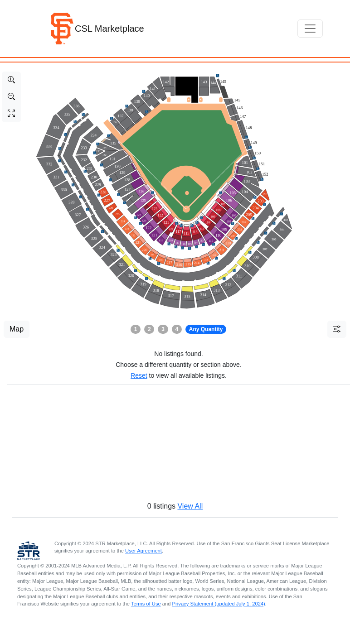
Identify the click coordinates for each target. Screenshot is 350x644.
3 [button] (163, 329)
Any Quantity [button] (206, 329)
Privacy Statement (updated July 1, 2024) (219, 604)
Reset (139, 375)
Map (17, 329)
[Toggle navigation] (310, 29)
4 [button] (177, 329)
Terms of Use (146, 604)
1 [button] (136, 329)
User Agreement (143, 551)
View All (190, 506)
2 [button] (149, 329)
